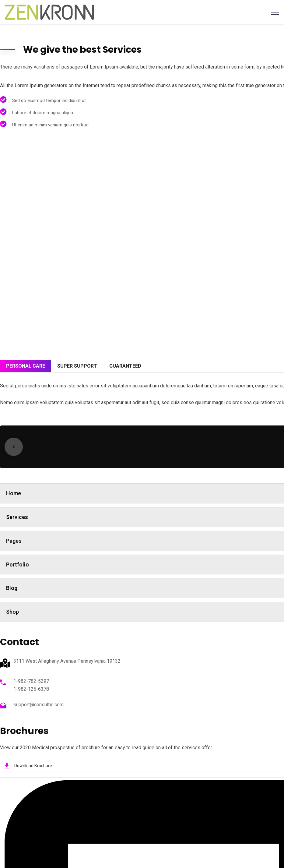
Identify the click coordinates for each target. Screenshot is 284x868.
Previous (14, 447)
